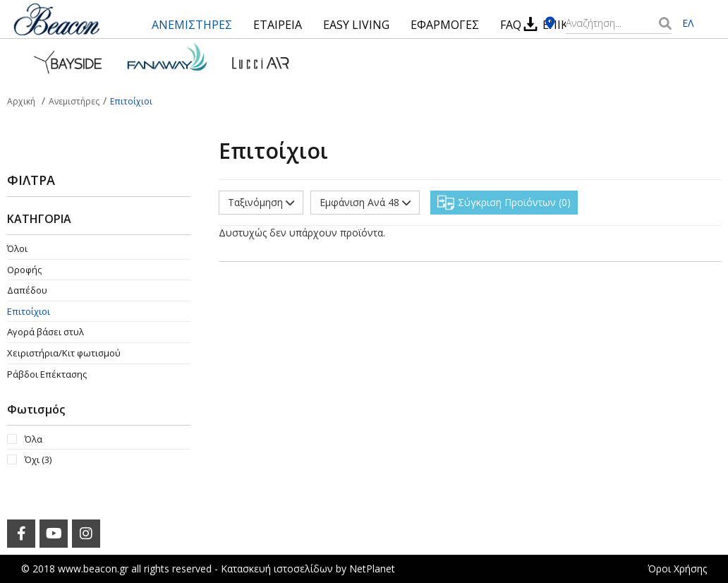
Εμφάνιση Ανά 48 (365, 202)
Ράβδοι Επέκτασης (47, 374)
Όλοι (17, 248)
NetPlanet (372, 569)
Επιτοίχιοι (29, 311)
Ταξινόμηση (261, 202)
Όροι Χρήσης (677, 569)
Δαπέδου (27, 290)
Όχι (38, 459)
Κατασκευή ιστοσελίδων (277, 569)
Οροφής (24, 270)
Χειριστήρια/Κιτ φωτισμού (64, 353)
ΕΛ (688, 23)
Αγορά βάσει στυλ (45, 332)
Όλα (34, 439)
